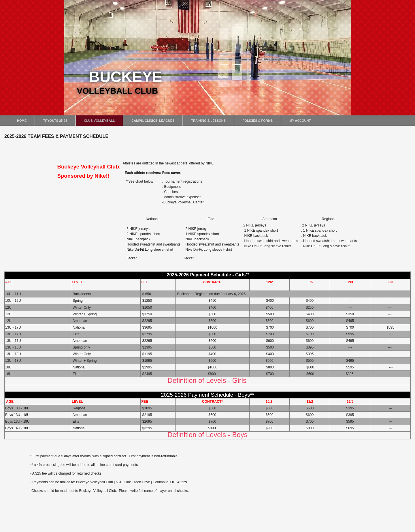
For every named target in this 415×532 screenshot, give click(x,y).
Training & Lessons (208, 121)
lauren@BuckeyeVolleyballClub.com (97, 513)
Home (22, 121)
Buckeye (125, 77)
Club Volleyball (99, 121)
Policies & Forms (258, 121)
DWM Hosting (220, 530)
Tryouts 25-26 (55, 121)
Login (15, 521)
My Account (300, 121)
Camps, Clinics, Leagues (153, 121)
